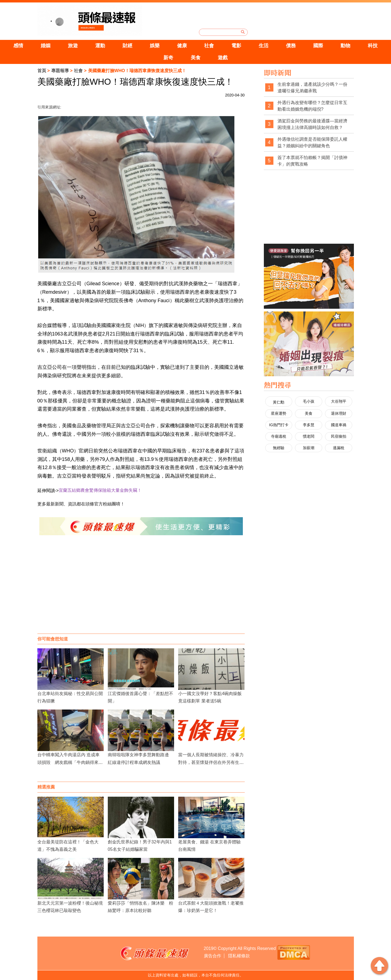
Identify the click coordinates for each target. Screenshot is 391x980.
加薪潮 (309, 448)
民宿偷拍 (339, 436)
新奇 (168, 58)
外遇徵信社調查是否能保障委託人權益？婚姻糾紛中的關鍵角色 (312, 142)
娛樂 (155, 46)
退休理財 (339, 413)
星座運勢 (279, 413)
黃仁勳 (279, 402)
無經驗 (279, 448)
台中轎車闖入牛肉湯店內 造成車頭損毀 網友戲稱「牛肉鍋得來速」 (68, 762)
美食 (196, 58)
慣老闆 (309, 436)
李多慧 (309, 425)
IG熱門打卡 (279, 425)
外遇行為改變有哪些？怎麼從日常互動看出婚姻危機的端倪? (312, 106)
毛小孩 (309, 401)
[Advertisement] (141, 590)
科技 (373, 46)
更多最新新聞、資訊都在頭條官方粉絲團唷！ (81, 504)
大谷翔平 (339, 401)
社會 (209, 46)
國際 (318, 46)
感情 (18, 46)
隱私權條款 (239, 956)
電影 (236, 46)
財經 (127, 46)
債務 (291, 46)
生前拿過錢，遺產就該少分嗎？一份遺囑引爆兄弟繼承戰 (312, 88)
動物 (345, 46)
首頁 (42, 71)
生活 (264, 46)
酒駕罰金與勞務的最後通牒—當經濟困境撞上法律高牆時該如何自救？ (312, 124)
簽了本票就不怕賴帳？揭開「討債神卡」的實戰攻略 (312, 161)
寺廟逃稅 (279, 436)
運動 (100, 46)
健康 (182, 46)
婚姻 (46, 46)
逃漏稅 (339, 448)
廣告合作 (213, 956)
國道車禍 (339, 425)
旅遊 (73, 46)
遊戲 (223, 58)
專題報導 (60, 71)
